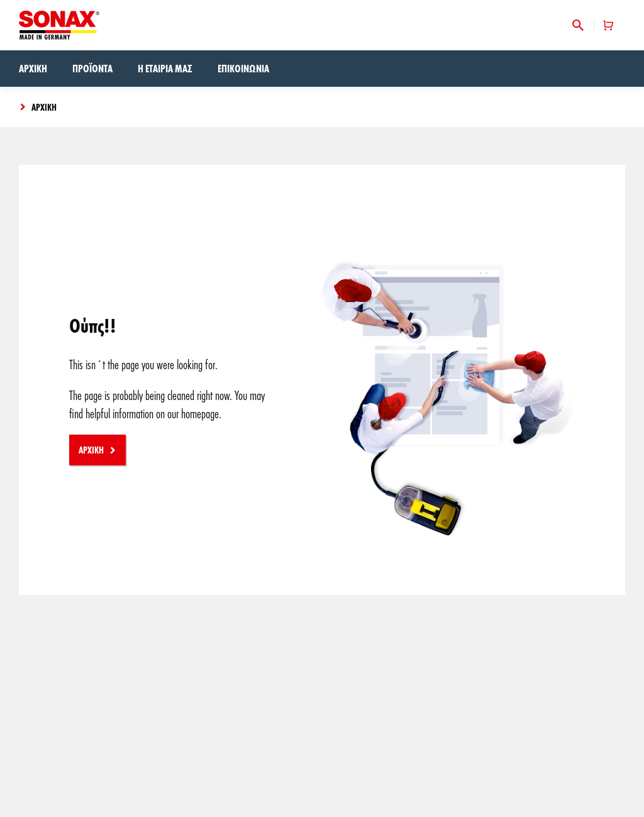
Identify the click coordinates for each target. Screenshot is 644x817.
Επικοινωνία (243, 68)
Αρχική (33, 68)
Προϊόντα (92, 68)
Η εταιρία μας (165, 68)
